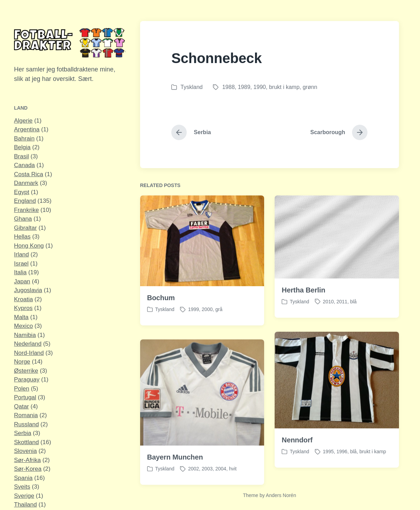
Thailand (25, 505)
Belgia (22, 147)
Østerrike (26, 371)
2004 (221, 478)
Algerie (23, 121)
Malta (21, 317)
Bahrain (24, 139)
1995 (328, 461)
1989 (244, 87)
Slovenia (25, 451)
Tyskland (191, 87)
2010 (328, 302)
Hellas (22, 237)
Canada (25, 165)
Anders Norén (281, 495)
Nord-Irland (29, 353)
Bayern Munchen (175, 467)
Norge (22, 362)
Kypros (23, 308)
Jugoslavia (28, 290)
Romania (26, 415)
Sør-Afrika (27, 460)
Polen (22, 389)
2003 (207, 478)
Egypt (22, 192)
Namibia (25, 335)
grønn (310, 87)
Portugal (25, 397)
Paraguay (27, 380)
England (25, 201)
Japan (22, 281)
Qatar (22, 406)
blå (353, 302)
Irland (22, 254)
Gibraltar (25, 228)
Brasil (22, 156)
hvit (233, 478)
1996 (342, 461)
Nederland (28, 344)
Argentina (27, 129)
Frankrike (26, 210)
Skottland (26, 442)
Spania (23, 478)
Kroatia (23, 299)
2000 (207, 309)
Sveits (22, 487)
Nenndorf (297, 449)
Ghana (23, 219)
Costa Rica (29, 174)
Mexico (23, 326)
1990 (260, 87)
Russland (26, 424)
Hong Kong (29, 246)
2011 (342, 302)
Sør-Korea (28, 469)
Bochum (161, 298)
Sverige (24, 496)
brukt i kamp (284, 87)
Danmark (26, 183)
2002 (194, 478)
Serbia (23, 433)
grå (219, 309)
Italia (20, 272)
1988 (228, 87)
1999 (194, 309)
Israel (21, 264)
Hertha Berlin (303, 290)
